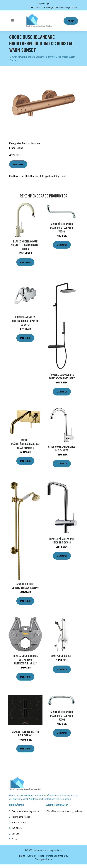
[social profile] (48, 4)
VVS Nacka (17, 828)
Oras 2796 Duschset (62, 656)
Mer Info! (18, 164)
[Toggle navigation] (13, 21)
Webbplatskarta (44, 859)
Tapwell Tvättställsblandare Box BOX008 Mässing (25, 444)
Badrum (26, 143)
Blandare (36, 143)
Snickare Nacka (19, 822)
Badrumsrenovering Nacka (25, 811)
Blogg (22, 856)
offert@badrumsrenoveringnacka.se (60, 8)
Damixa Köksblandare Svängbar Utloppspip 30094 (62, 228)
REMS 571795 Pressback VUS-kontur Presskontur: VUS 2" (25, 659)
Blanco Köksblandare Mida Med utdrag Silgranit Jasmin (25, 245)
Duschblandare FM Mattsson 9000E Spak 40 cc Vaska (25, 321)
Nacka (37, 8)
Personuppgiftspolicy (57, 856)
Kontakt (31, 856)
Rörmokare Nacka (21, 817)
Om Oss (16, 834)
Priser (71, 21)
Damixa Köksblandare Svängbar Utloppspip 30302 (62, 716)
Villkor (41, 856)
